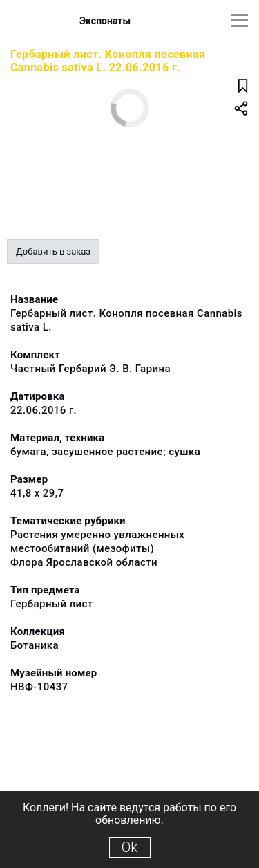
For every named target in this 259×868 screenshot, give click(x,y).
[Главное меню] (239, 20)
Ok (129, 847)
